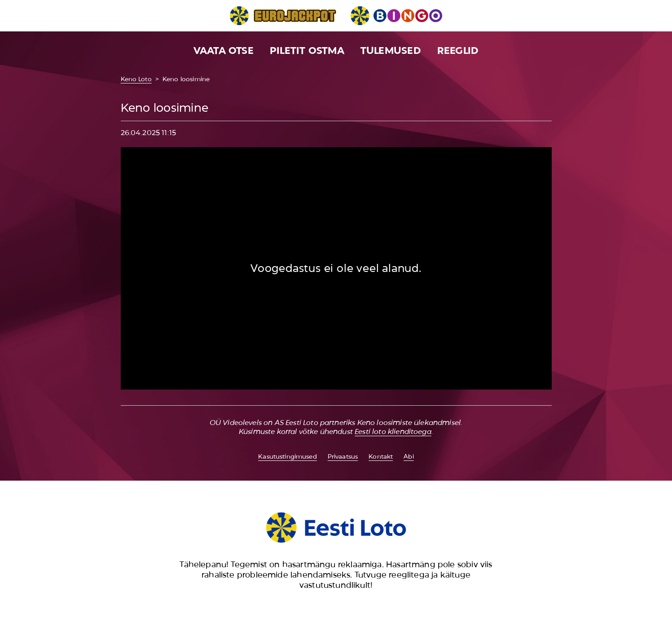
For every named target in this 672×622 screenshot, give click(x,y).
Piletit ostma (307, 50)
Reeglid (458, 50)
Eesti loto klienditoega (393, 431)
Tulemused (391, 50)
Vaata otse (224, 50)
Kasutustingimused (287, 456)
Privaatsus (343, 456)
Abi (408, 456)
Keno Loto (136, 79)
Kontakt (381, 456)
